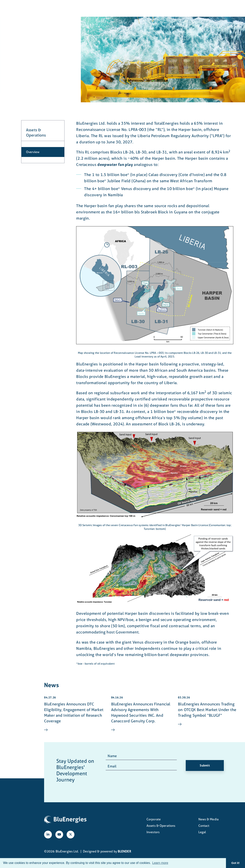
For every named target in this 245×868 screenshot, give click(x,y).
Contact (187, 9)
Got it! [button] (235, 863)
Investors (137, 9)
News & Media (163, 9)
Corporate (76, 9)
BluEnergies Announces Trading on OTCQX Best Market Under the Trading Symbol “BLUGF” (207, 710)
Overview (33, 152)
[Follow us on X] (71, 835)
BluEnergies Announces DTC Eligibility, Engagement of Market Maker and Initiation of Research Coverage (74, 712)
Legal (202, 832)
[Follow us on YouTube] (59, 835)
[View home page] (32, 11)
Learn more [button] (160, 863)
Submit (205, 765)
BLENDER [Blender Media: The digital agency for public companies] (124, 851)
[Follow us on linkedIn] (48, 835)
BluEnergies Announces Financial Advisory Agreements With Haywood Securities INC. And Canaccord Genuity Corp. (141, 712)
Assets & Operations (107, 9)
